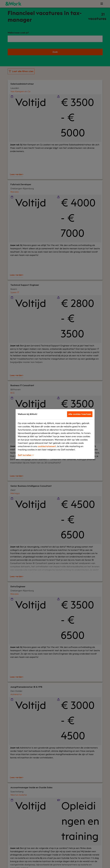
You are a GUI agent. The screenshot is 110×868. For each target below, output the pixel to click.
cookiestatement (47, 446)
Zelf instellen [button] (26, 455)
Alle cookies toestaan (80, 414)
